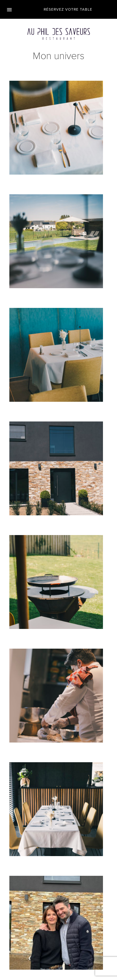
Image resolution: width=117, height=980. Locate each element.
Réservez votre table (68, 9)
